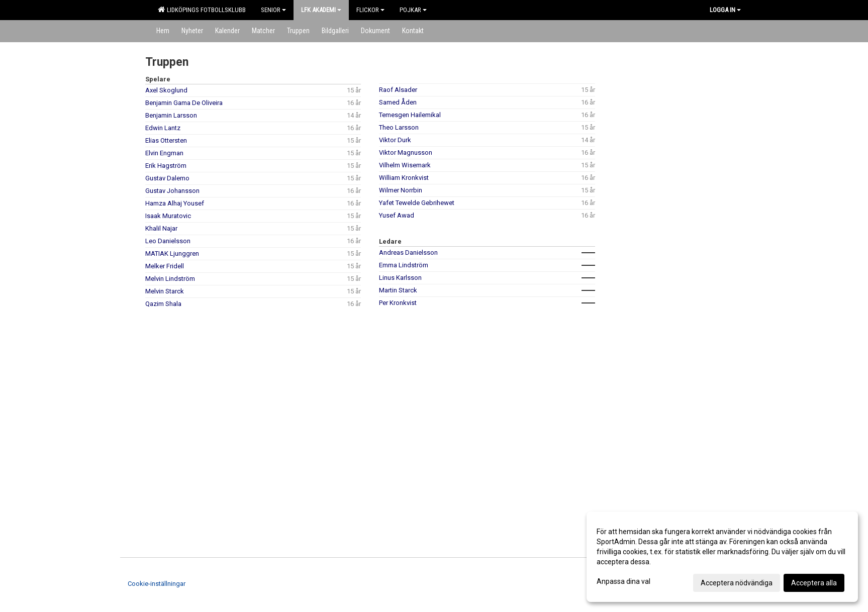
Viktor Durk (395, 140)
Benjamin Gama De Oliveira (184, 103)
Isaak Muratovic (168, 216)
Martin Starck (398, 290)
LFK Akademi (321, 10)
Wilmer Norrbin (401, 190)
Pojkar (413, 10)
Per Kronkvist (398, 303)
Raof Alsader (398, 90)
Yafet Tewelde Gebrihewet (417, 203)
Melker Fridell (165, 266)
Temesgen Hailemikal (410, 115)
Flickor (370, 10)
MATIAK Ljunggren (172, 253)
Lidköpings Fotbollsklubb (202, 10)
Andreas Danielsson (408, 252)
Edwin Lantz (163, 128)
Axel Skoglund (166, 90)
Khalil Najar (161, 228)
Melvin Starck (165, 291)
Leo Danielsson (168, 241)
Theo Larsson (399, 127)
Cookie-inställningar (157, 584)
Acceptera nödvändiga (737, 583)
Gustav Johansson (172, 191)
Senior (273, 10)
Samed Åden (398, 102)
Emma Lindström (404, 265)
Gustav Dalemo (167, 178)
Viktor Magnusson (406, 152)
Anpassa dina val (623, 581)
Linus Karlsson (400, 278)
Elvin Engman (164, 153)
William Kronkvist (404, 178)
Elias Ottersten (166, 140)
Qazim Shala (163, 304)
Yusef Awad (397, 215)
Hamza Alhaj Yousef (175, 203)
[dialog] (722, 557)
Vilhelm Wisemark (405, 165)
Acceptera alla (814, 583)
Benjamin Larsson (171, 115)
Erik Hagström (166, 166)
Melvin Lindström (170, 279)
